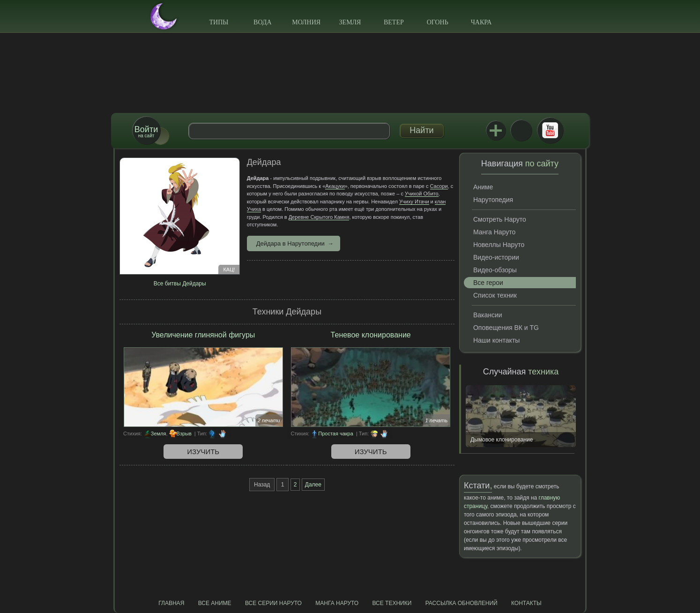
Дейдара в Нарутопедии (290, 243)
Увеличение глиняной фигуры (203, 335)
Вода (262, 22)
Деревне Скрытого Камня (319, 217)
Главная (171, 603)
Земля (350, 22)
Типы (219, 22)
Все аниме (215, 603)
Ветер (394, 22)
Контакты (526, 603)
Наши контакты (496, 340)
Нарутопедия (493, 200)
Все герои (488, 283)
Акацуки (335, 186)
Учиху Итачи (414, 202)
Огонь (438, 22)
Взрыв (184, 434)
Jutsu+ (496, 130)
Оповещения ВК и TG (506, 328)
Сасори (439, 186)
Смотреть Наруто (500, 219)
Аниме (483, 187)
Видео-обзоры (495, 270)
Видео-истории (496, 257)
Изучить (203, 452)
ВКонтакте (521, 130)
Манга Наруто (494, 232)
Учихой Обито (422, 194)
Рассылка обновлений (462, 603)
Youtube (550, 130)
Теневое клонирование (371, 335)
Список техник (495, 295)
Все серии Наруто (273, 603)
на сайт (146, 131)
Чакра (481, 22)
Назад (262, 485)
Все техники (392, 603)
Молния (306, 22)
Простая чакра (336, 434)
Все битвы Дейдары (180, 284)
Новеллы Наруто (499, 245)
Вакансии (488, 315)
